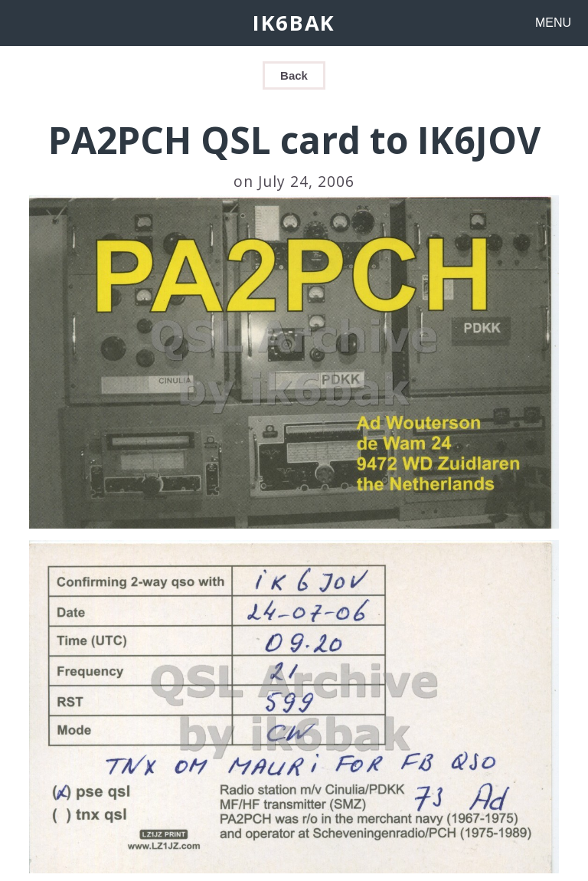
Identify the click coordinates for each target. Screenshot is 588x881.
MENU (553, 23)
